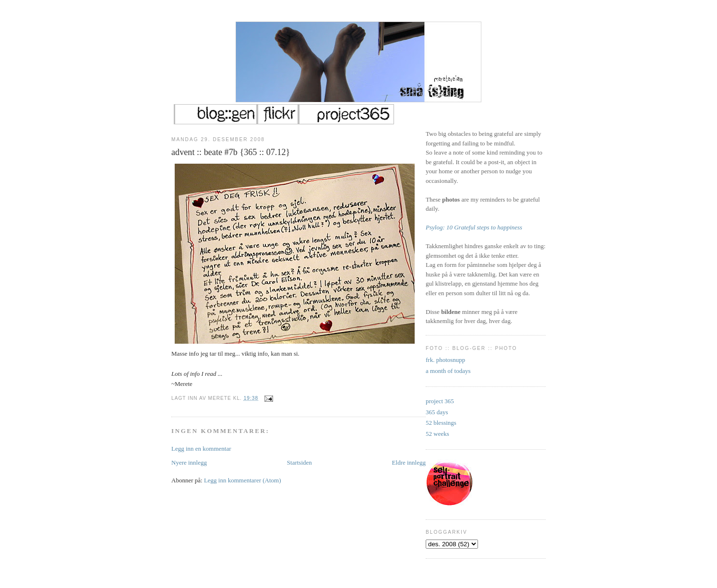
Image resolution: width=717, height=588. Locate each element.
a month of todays (448, 371)
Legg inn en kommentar (201, 449)
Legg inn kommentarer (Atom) (243, 480)
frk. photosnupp (445, 360)
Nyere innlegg (189, 462)
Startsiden (299, 462)
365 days (437, 412)
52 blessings (441, 423)
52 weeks (437, 434)
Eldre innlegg (409, 462)
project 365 (440, 401)
